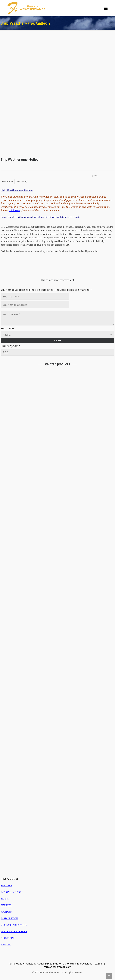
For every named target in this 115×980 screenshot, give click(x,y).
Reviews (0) (22, 182)
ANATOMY (7, 912)
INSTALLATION (9, 918)
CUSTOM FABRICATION (14, 925)
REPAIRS (6, 945)
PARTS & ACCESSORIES (14, 931)
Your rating (8, 328)
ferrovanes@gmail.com (58, 967)
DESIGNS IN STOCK (12, 892)
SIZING (5, 899)
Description (7, 182)
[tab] (8, 182)
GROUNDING (8, 938)
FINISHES (6, 905)
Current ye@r (10, 346)
